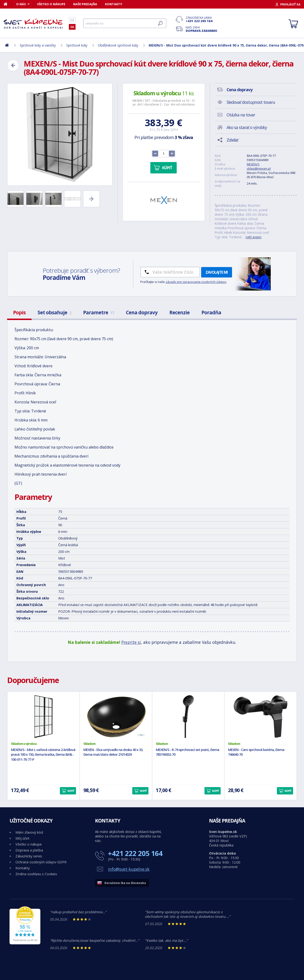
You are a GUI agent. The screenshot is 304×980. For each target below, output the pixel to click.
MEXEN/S (253, 164)
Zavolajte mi (217, 272)
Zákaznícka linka (202, 19)
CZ (72, 20)
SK (72, 27)
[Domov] (8, 4)
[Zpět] (13, 65)
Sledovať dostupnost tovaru (251, 102)
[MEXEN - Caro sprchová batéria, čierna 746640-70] (261, 717)
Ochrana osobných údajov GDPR (41, 862)
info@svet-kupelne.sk (129, 869)
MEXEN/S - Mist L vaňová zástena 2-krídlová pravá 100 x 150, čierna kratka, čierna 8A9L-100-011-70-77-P (43, 755)
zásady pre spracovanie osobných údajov (196, 282)
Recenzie (179, 312)
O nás (21, 4)
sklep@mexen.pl (259, 168)
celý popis (254, 237)
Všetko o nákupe (51, 4)
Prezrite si (131, 642)
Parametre (99, 312)
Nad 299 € (202, 29)
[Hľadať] (125, 23)
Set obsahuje (54, 312)
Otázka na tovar (241, 115)
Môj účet (22, 838)
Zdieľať (232, 140)
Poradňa (211, 312)
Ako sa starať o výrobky (247, 127)
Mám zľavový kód (29, 832)
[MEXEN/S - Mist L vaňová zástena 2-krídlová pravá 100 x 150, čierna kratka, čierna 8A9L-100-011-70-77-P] (43, 717)
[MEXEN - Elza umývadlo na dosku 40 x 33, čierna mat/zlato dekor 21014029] (116, 717)
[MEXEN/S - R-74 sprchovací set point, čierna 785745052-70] (188, 717)
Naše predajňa (85, 4)
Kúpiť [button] (71, 791)
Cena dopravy (142, 312)
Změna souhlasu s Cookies (36, 874)
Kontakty (114, 4)
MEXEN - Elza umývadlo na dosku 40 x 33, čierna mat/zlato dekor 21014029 (113, 752)
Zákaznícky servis (29, 856)
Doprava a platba (29, 850)
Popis (19, 312)
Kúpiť (167, 168)
